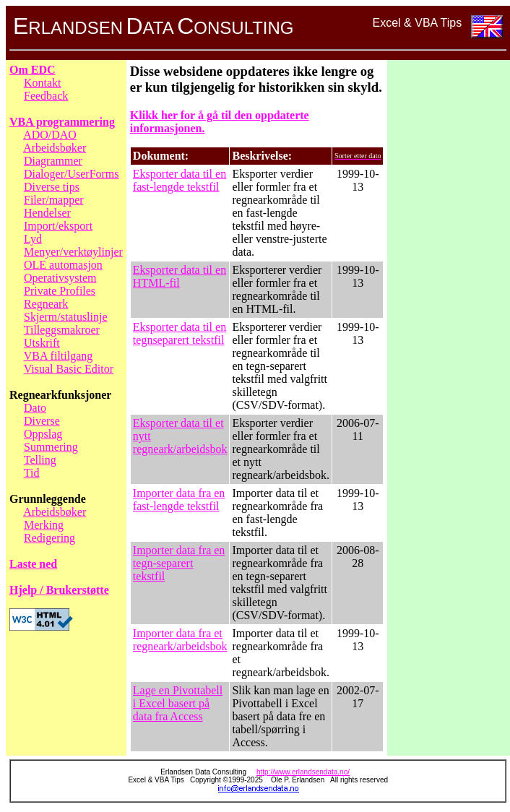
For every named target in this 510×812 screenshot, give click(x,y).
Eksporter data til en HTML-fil (180, 276)
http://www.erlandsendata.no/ (303, 772)
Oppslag (43, 434)
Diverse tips (52, 187)
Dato (35, 408)
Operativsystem (60, 278)
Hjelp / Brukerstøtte (59, 590)
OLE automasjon (63, 265)
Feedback (46, 96)
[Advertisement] (449, 280)
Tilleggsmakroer (62, 330)
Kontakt (43, 83)
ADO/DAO (50, 135)
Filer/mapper (54, 200)
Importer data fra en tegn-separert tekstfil (179, 563)
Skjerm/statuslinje (66, 317)
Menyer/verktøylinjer (73, 252)
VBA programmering (62, 122)
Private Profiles (60, 291)
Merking (44, 525)
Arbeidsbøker (55, 148)
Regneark (46, 304)
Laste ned (33, 564)
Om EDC (33, 70)
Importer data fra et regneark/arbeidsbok (180, 640)
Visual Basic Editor (69, 369)
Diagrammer (53, 161)
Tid (32, 473)
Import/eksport (58, 226)
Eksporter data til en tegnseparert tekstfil (180, 333)
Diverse (42, 421)
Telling (40, 460)
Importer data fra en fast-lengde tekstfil (179, 500)
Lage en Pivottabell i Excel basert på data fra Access (178, 703)
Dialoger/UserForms (72, 174)
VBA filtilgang (59, 356)
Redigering (49, 538)
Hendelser (47, 213)
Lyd (33, 239)
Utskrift (42, 343)
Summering (51, 447)
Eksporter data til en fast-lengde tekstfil (180, 180)
